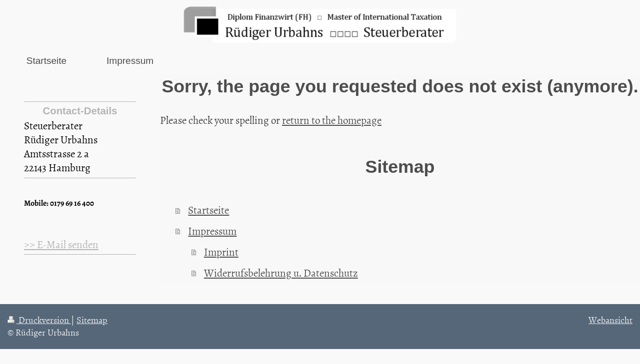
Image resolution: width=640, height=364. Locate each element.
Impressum (212, 231)
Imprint (221, 252)
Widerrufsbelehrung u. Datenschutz (281, 273)
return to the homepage (332, 120)
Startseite (208, 210)
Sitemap (92, 320)
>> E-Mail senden (61, 244)
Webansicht (610, 320)
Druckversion (39, 320)
